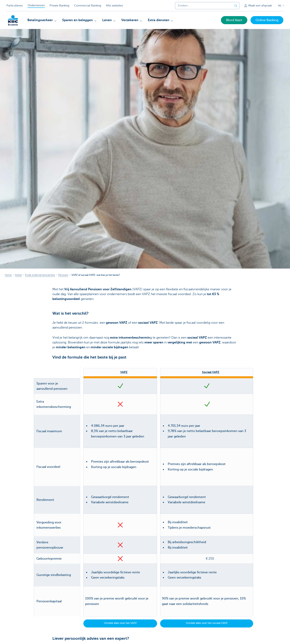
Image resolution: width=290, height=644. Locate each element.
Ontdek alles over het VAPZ (120, 568)
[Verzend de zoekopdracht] (236, 6)
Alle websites (114, 6)
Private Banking (59, 6)
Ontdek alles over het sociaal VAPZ (207, 568)
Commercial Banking (88, 6)
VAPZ (124, 372)
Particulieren (15, 6)
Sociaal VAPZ (211, 372)
